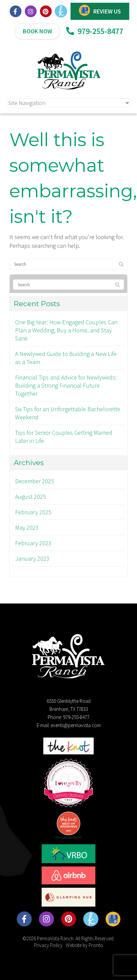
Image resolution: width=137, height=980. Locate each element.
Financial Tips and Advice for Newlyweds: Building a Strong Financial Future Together (66, 385)
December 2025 (35, 481)
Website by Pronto (84, 945)
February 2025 (33, 512)
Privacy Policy (48, 945)
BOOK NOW (37, 31)
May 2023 (27, 528)
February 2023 (33, 543)
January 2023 (32, 559)
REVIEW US (107, 11)
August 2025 (31, 497)
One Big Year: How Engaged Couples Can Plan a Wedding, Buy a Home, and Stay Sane (66, 330)
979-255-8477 (95, 31)
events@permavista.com (76, 725)
